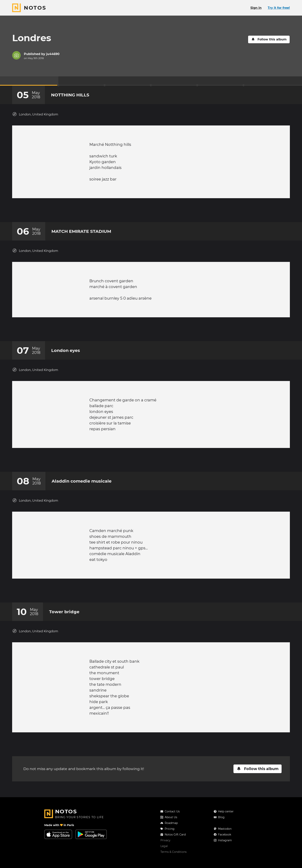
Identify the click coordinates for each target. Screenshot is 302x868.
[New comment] (158, 212)
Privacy (165, 852)
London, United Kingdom (35, 114)
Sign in (256, 8)
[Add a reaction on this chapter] (144, 212)
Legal (164, 858)
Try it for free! (279, 8)
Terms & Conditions (174, 863)
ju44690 (53, 54)
